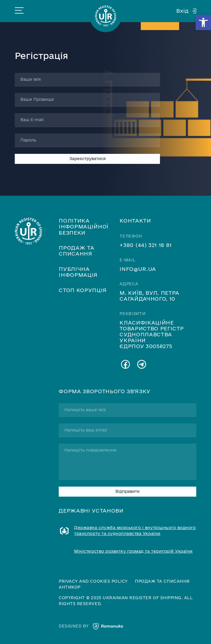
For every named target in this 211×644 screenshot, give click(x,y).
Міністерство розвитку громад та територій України (133, 551)
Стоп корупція (83, 290)
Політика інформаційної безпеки (84, 226)
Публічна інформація (78, 272)
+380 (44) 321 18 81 (146, 245)
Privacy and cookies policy (93, 581)
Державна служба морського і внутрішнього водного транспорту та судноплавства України (135, 531)
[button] (203, 22)
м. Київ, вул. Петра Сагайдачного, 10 (149, 296)
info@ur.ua (138, 269)
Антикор (70, 587)
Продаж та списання (76, 251)
